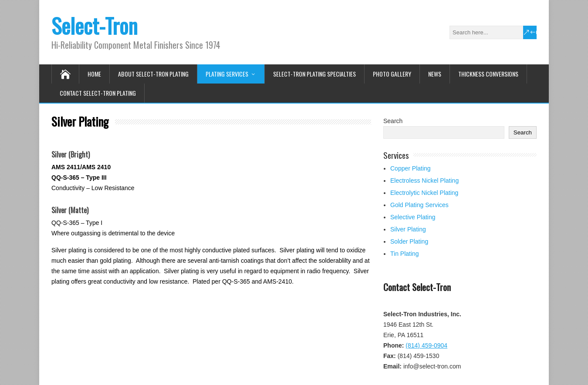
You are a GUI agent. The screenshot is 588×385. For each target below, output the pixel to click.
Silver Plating (408, 229)
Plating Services (227, 74)
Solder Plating (409, 241)
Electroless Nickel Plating (424, 181)
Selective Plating (413, 217)
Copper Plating (411, 168)
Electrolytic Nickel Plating (424, 193)
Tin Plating (405, 254)
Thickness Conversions (488, 74)
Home (94, 74)
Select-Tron (95, 25)
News (435, 74)
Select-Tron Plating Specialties (314, 74)
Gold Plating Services (419, 205)
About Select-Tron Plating (153, 74)
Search (393, 121)
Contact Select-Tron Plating (98, 93)
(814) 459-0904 (426, 345)
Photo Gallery (392, 74)
